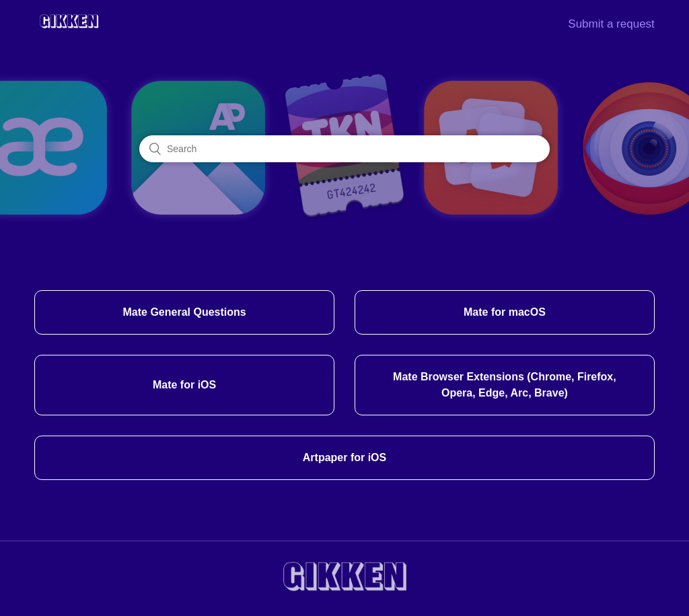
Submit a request (611, 24)
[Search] (344, 149)
